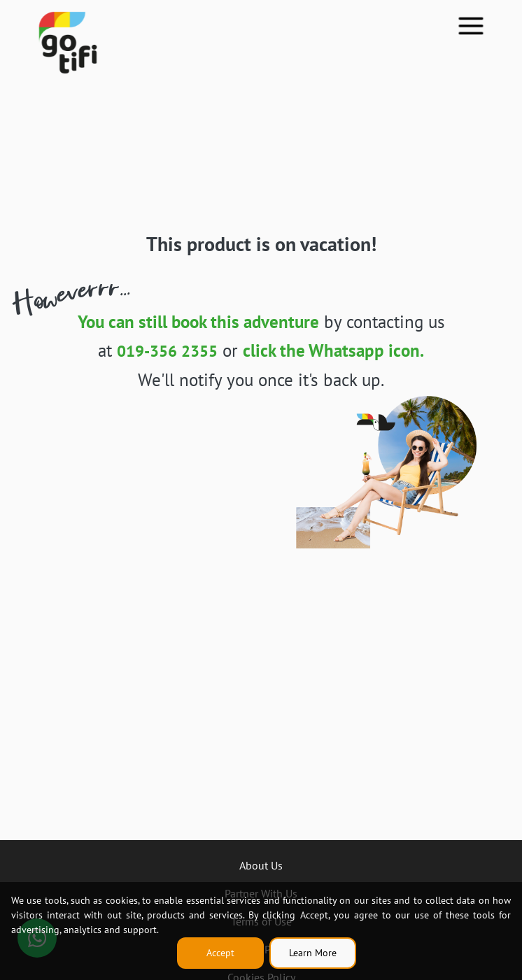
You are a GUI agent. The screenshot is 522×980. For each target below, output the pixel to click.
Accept (220, 953)
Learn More (313, 953)
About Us (261, 865)
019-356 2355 (167, 350)
